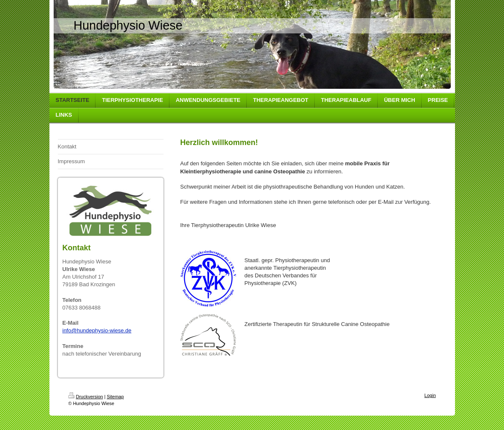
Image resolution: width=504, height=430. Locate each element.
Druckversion (86, 397)
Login (430, 395)
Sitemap (115, 397)
